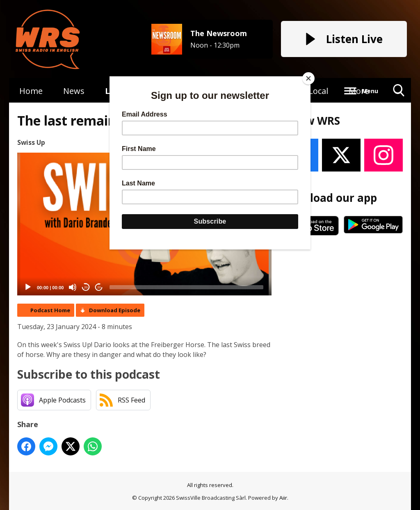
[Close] (308, 78)
